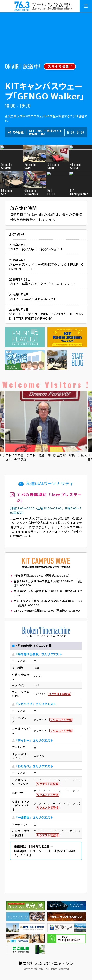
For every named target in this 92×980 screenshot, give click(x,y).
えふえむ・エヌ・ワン (46, 6)
